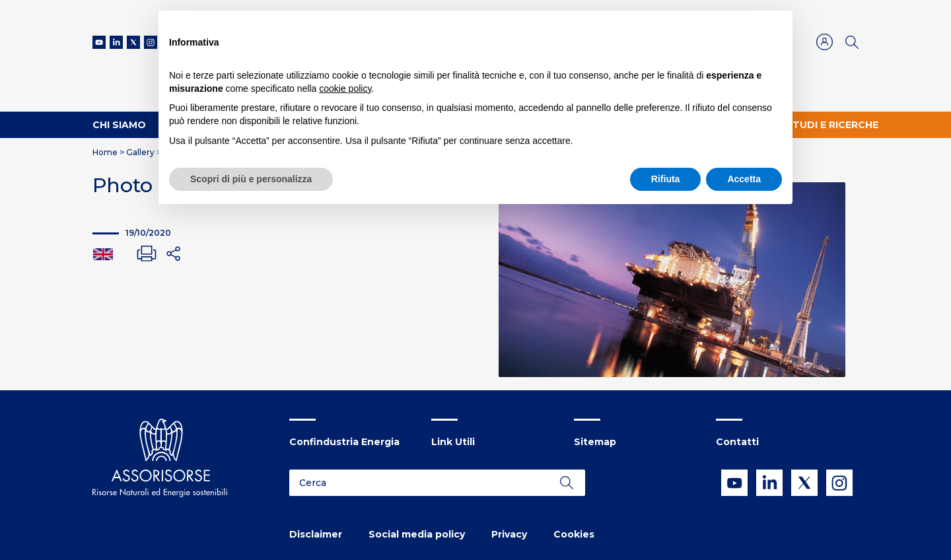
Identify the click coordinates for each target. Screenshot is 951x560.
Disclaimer (316, 534)
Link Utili (453, 442)
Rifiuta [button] (666, 179)
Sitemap (595, 442)
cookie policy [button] (345, 88)
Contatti (737, 442)
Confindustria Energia (344, 442)
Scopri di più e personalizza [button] (251, 179)
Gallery (140, 152)
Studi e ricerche (832, 125)
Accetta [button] (744, 179)
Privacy (509, 534)
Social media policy (417, 534)
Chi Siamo (119, 125)
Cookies (574, 534)
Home (105, 152)
